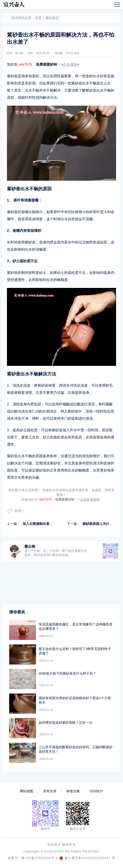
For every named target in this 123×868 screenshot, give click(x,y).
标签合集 (73, 791)
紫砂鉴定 (52, 18)
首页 (38, 18)
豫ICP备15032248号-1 (40, 858)
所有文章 (50, 791)
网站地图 (27, 791)
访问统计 (96, 791)
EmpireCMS (54, 851)
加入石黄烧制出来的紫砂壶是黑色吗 (49, 524)
